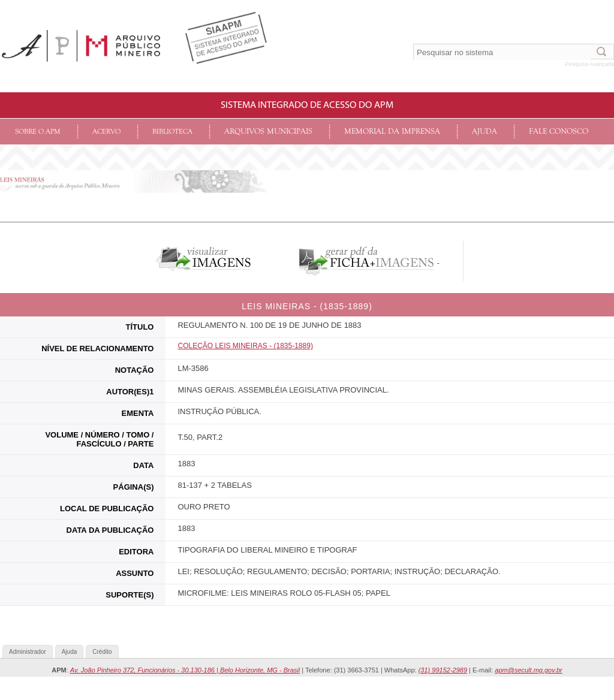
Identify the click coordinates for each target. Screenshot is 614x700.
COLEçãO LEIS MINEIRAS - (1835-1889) (245, 346)
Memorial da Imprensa (392, 132)
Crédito (102, 652)
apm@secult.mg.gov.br (528, 670)
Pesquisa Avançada (589, 64)
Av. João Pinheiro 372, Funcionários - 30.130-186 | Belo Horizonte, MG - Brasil (185, 670)
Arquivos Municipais (268, 132)
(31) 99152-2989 (443, 670)
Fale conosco (559, 132)
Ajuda (484, 132)
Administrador (28, 652)
